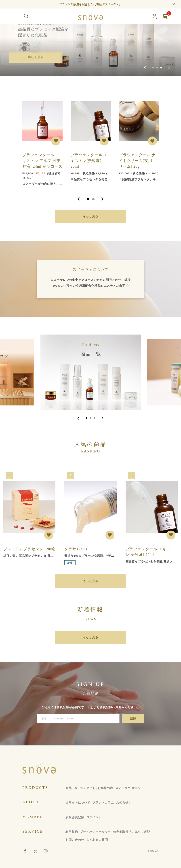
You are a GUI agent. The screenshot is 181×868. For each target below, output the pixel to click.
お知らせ (122, 803)
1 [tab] (88, 199)
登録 (133, 718)
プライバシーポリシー (95, 832)
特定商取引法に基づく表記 (132, 832)
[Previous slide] (145, 68)
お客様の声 (105, 788)
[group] (90, 38)
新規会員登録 (75, 817)
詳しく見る (36, 57)
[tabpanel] (42, 141)
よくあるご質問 (97, 840)
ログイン (92, 817)
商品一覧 (72, 788)
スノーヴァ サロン (128, 788)
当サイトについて (78, 803)
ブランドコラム (103, 803)
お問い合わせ (75, 840)
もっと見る (91, 216)
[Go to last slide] (78, 418)
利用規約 (72, 832)
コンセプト (88, 788)
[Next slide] (169, 68)
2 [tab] (93, 199)
